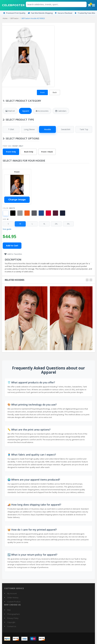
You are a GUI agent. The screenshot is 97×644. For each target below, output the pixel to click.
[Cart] (89, 5)
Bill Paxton (15, 18)
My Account (12, 593)
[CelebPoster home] (13, 5)
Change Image (17, 200)
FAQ (9, 610)
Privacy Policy (13, 618)
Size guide (7, 229)
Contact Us (12, 626)
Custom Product (14, 602)
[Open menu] (94, 5)
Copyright (11, 622)
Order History (13, 598)
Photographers (14, 614)
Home (5, 18)
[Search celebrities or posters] (56, 4)
